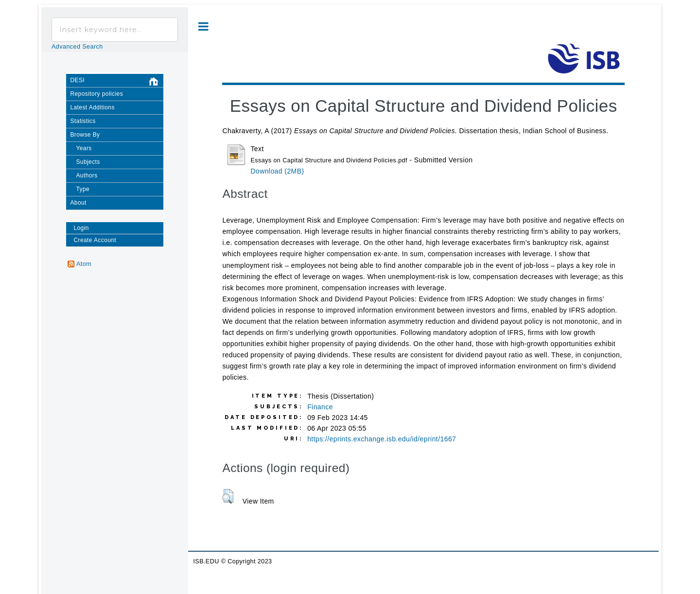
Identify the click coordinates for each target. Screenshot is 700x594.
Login (81, 228)
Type (83, 189)
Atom (84, 264)
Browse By (85, 135)
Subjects (88, 162)
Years (84, 148)
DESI (117, 82)
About (78, 203)
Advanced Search (77, 47)
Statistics (83, 121)
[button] (228, 496)
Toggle (203, 26)
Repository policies (96, 94)
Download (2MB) (277, 171)
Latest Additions (92, 107)
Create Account (95, 240)
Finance (320, 407)
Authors (87, 175)
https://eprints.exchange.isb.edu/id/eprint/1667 (382, 439)
